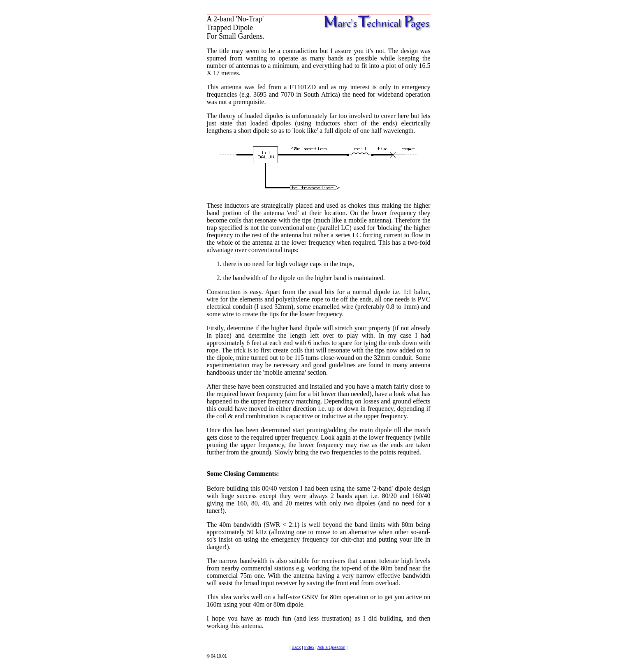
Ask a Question (331, 648)
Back (296, 648)
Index (309, 648)
